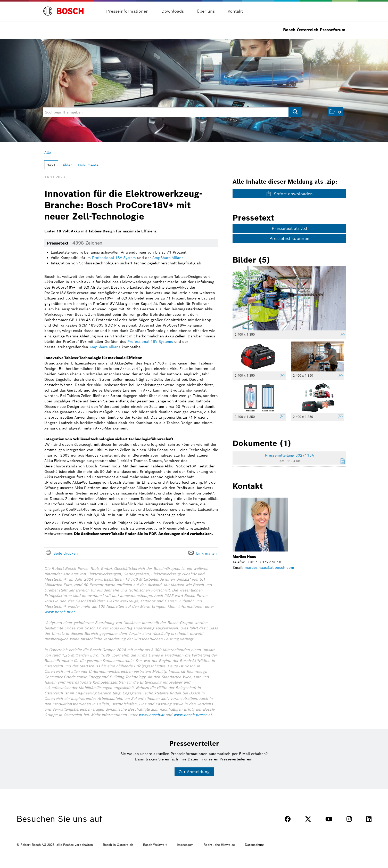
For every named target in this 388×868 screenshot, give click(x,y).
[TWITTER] (308, 819)
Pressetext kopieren (289, 238)
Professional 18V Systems (150, 342)
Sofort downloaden (289, 194)
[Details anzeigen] (341, 335)
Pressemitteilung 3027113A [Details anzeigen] (290, 455)
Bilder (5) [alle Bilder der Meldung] (251, 260)
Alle (48, 152)
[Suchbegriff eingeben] (172, 112)
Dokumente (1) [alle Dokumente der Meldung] (262, 443)
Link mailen (207, 553)
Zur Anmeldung (194, 772)
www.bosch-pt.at (59, 612)
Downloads (173, 11)
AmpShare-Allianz (168, 258)
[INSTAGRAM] (349, 819)
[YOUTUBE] (329, 819)
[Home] (64, 8)
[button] (335, 112)
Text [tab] (51, 165)
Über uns (206, 11)
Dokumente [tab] (88, 165)
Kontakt (235, 11)
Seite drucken (66, 553)
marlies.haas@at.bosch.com (269, 567)
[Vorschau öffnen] (290, 298)
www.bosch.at (151, 715)
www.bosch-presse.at (193, 715)
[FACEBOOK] (288, 819)
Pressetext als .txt (290, 228)
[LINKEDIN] (369, 819)
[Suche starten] (295, 112)
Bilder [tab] (67, 165)
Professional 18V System (114, 258)
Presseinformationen (127, 11)
